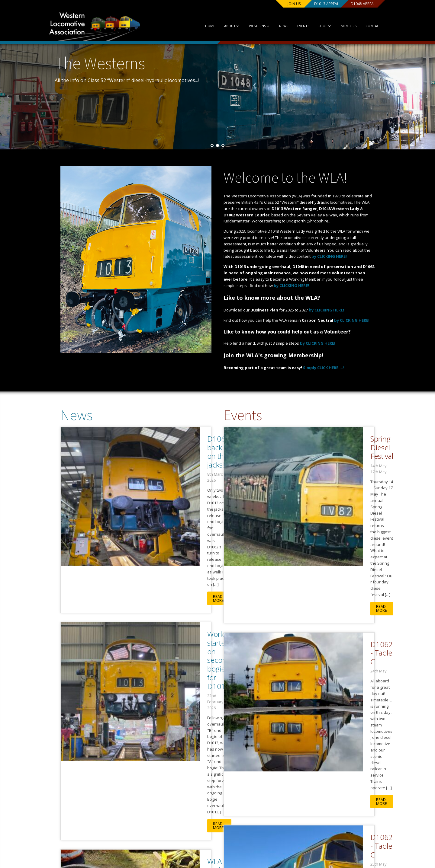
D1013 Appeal (317, 4)
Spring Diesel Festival (325, 439)
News (278, 26)
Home (204, 26)
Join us (281, 4)
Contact (368, 26)
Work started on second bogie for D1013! (156, 560)
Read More (145, 498)
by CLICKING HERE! (329, 256)
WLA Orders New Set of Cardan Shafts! (166, 668)
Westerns (254, 26)
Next (427, 97)
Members (343, 26)
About (226, 26)
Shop (320, 26)
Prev (8, 97)
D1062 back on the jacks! (159, 443)
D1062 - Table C (318, 551)
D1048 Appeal (356, 4)
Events (298, 26)
